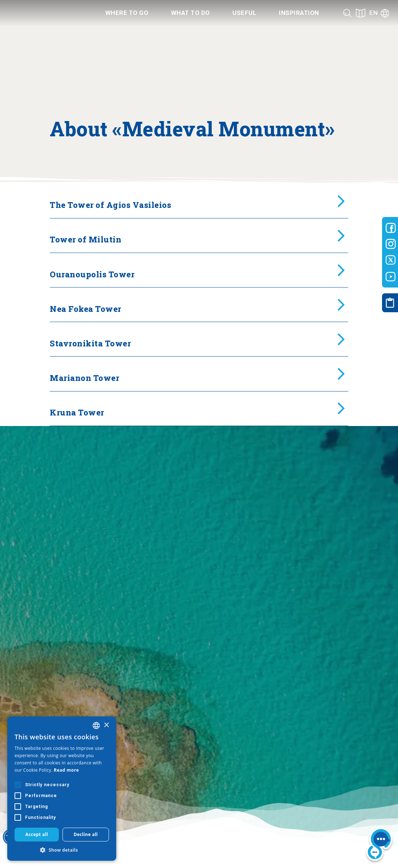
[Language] (379, 13)
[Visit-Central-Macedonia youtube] (391, 277)
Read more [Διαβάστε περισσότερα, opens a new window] (66, 770)
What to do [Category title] (190, 13)
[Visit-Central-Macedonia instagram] (391, 244)
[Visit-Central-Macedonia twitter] (391, 260)
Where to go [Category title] (127, 13)
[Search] (347, 13)
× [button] (106, 725)
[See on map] (361, 13)
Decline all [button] (86, 834)
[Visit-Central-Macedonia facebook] (391, 228)
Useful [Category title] (244, 13)
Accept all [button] (37, 834)
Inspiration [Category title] (299, 13)
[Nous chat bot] (379, 846)
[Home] (45, 13)
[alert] (62, 789)
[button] (62, 850)
